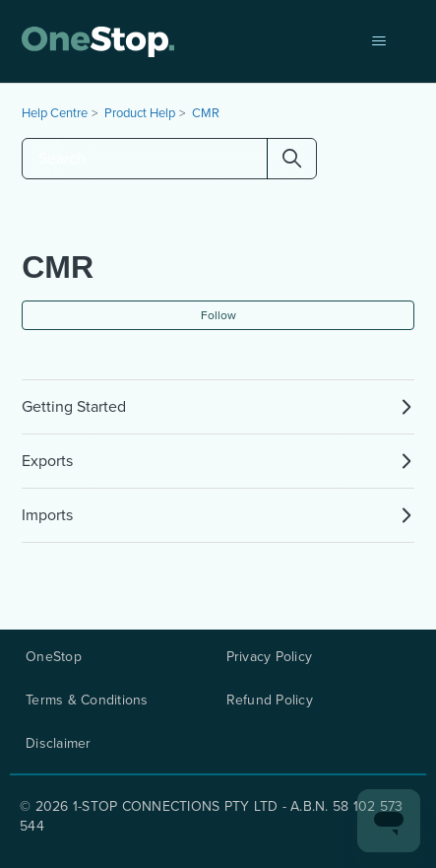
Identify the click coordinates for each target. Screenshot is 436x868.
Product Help (140, 113)
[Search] (169, 159)
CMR (206, 113)
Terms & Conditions (87, 701)
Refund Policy (270, 701)
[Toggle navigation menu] (379, 41)
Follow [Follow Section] (218, 315)
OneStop (54, 657)
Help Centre (55, 113)
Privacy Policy (270, 657)
